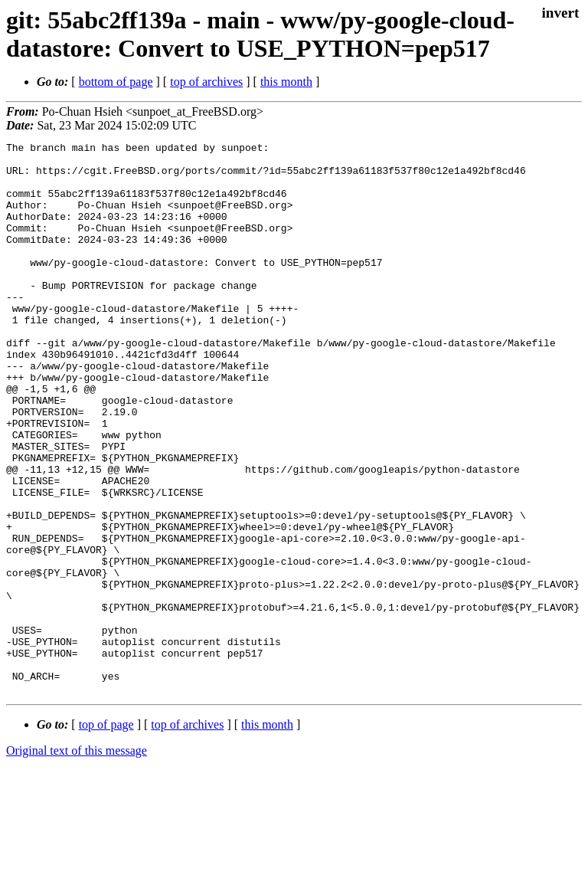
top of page (106, 835)
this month (286, 82)
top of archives (206, 82)
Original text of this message (77, 861)
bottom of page (116, 82)
